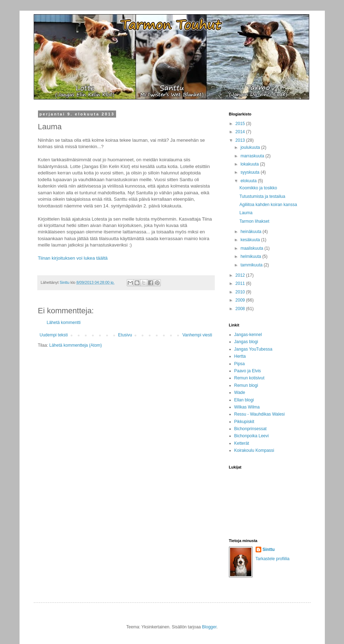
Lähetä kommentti (64, 323)
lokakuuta (250, 164)
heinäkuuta (251, 232)
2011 (241, 283)
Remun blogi (246, 385)
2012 (241, 275)
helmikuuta (251, 256)
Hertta (240, 356)
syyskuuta (250, 172)
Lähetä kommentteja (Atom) (76, 345)
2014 (241, 132)
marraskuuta (253, 156)
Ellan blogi (244, 400)
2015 (241, 124)
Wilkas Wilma (247, 407)
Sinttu (269, 550)
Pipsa (240, 364)
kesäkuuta (251, 240)
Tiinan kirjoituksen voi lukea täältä (73, 258)
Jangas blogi (246, 342)
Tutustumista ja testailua (262, 196)
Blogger (209, 627)
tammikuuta (252, 265)
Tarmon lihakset (254, 221)
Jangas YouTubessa (253, 349)
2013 (241, 140)
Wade (240, 393)
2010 (241, 292)
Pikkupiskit (244, 422)
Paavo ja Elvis (248, 371)
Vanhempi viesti (197, 335)
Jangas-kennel (248, 335)
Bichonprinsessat (250, 429)
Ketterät (242, 443)
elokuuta (249, 181)
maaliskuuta (252, 248)
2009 (241, 300)
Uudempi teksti (54, 335)
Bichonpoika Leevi (252, 436)
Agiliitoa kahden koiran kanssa (268, 205)
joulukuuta (251, 147)
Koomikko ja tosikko (258, 188)
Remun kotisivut (249, 378)
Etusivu (125, 335)
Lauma (246, 213)
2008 (241, 309)
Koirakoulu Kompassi (254, 450)
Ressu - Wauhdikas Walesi (260, 414)
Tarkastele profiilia (273, 559)
